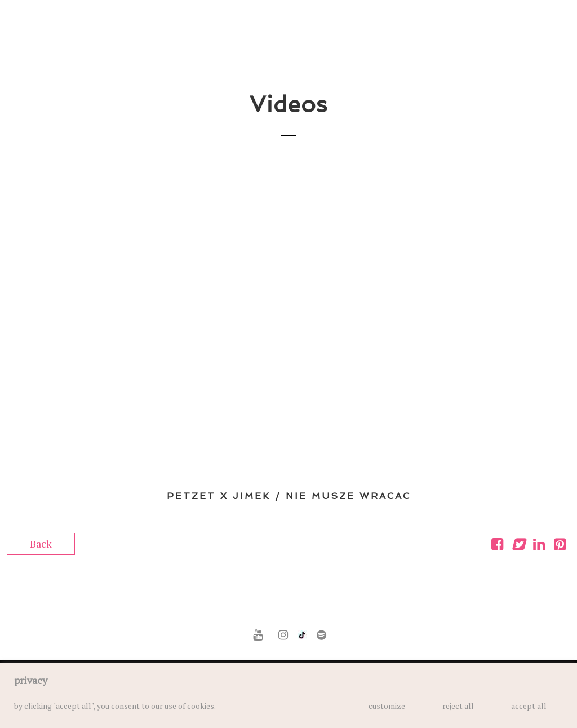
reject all (458, 706)
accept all (529, 706)
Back (41, 544)
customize (387, 706)
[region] (288, 696)
